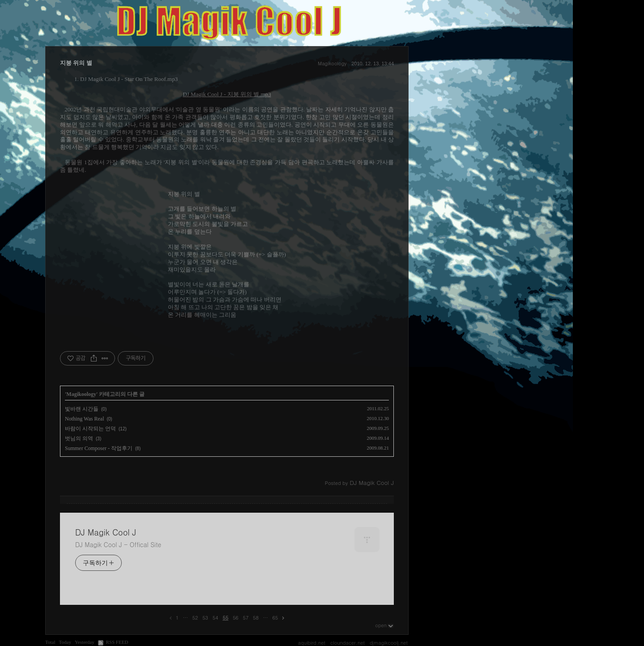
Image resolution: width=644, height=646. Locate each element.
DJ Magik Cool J (106, 532)
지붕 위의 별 (76, 63)
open (384, 625)
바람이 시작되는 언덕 (90, 429)
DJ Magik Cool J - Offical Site (118, 544)
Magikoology (332, 63)
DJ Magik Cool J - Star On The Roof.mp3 (129, 79)
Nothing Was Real (84, 419)
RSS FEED (117, 642)
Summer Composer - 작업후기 (99, 448)
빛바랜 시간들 (82, 409)
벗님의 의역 (79, 438)
